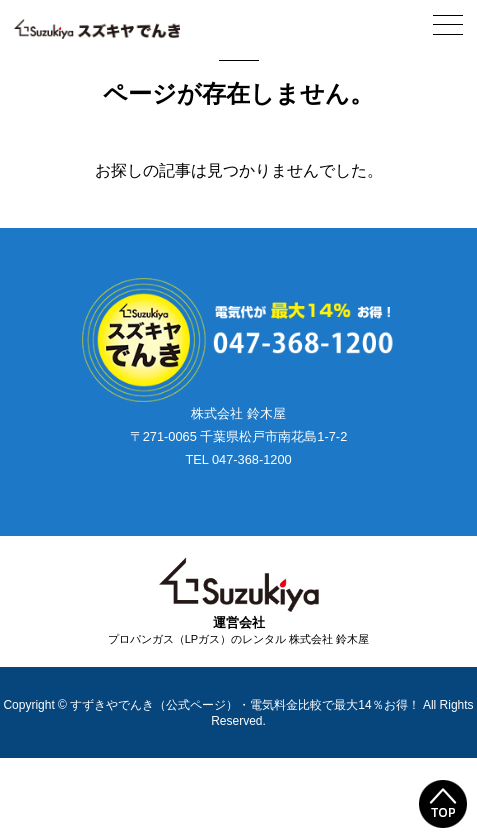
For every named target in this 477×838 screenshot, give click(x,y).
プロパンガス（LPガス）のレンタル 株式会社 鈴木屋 (239, 639)
